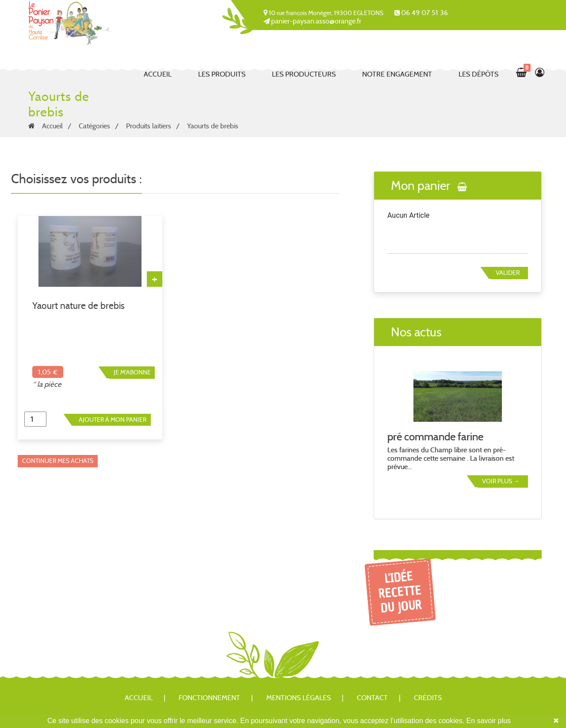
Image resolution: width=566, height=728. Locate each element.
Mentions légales (298, 698)
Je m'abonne (132, 372)
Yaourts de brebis (213, 126)
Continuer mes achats (58, 461)
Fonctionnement (209, 698)
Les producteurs (304, 74)
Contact (372, 698)
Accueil (158, 74)
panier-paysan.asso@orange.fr (316, 21)
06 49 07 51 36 (424, 13)
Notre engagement (397, 74)
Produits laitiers (149, 126)
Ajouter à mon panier (113, 420)
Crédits (428, 698)
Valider (508, 273)
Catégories (94, 126)
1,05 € (48, 372)
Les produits (222, 74)
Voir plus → (501, 481)
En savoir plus (489, 721)
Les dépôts (478, 74)
